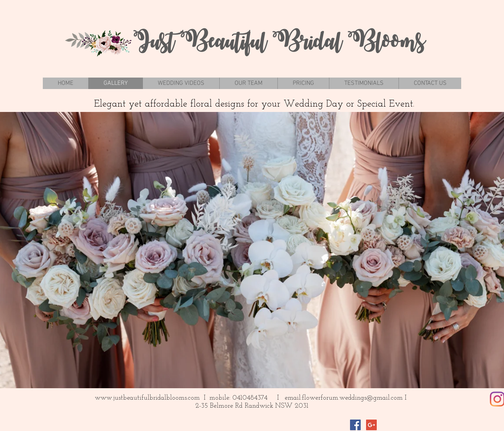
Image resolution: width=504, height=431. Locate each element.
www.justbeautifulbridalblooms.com (147, 398)
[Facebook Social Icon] (355, 425)
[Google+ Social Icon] (371, 425)
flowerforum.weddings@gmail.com (352, 398)
